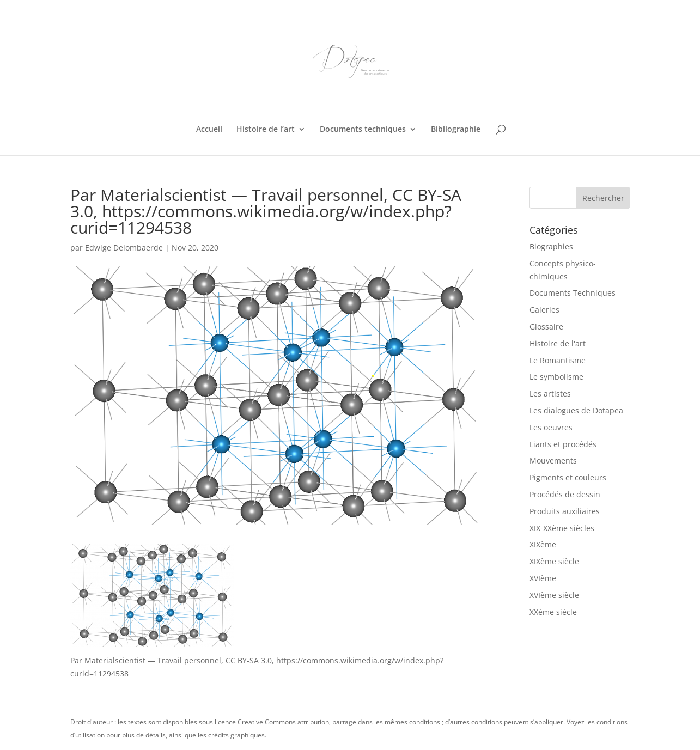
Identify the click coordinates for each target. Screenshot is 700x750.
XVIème (543, 578)
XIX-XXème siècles (562, 528)
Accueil (209, 130)
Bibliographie (456, 130)
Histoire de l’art (266, 130)
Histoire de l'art (558, 343)
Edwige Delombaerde (124, 248)
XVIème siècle (554, 595)
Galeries (544, 310)
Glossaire (546, 327)
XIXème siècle (554, 561)
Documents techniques (363, 130)
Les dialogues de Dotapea (576, 410)
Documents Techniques (573, 293)
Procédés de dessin (565, 494)
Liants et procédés (563, 444)
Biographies (551, 246)
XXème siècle (553, 612)
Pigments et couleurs (568, 477)
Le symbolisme (556, 377)
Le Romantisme (558, 360)
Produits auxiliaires (565, 511)
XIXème (543, 544)
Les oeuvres (551, 427)
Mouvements (553, 461)
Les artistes (550, 394)
